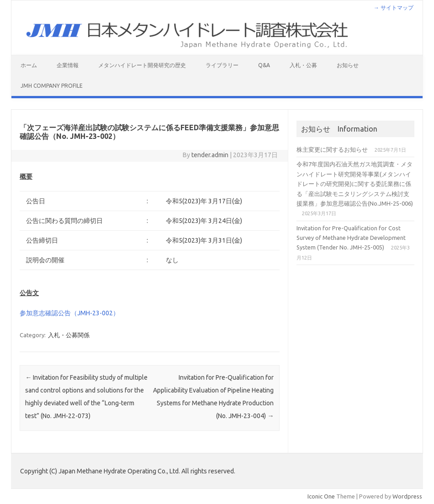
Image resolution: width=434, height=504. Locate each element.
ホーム (29, 65)
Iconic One (321, 496)
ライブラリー (222, 65)
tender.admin (210, 155)
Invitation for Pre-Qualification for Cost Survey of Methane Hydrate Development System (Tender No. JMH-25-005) (351, 238)
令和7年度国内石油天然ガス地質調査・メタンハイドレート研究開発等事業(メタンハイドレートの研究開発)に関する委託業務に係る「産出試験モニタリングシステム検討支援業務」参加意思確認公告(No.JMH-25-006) (355, 184)
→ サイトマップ (394, 8)
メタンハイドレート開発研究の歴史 (142, 65)
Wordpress (407, 496)
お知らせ (348, 65)
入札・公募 (303, 65)
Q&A (264, 65)
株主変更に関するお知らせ (332, 149)
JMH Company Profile (52, 86)
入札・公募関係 (69, 335)
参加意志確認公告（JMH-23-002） (69, 313)
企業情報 (68, 65)
